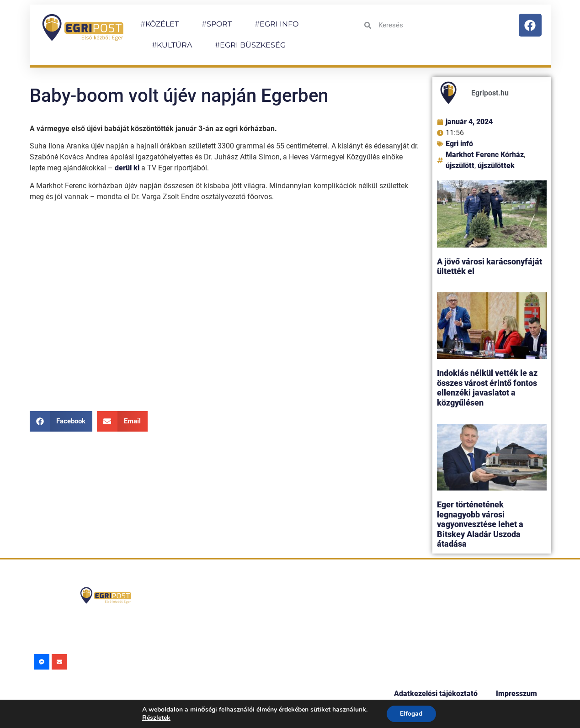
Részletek (156, 718)
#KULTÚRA (172, 45)
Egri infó (459, 144)
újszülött (460, 166)
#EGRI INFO (277, 24)
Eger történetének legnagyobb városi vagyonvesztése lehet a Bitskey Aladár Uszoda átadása (480, 524)
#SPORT (217, 24)
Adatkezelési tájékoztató (436, 694)
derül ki (127, 168)
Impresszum (516, 694)
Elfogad (411, 714)
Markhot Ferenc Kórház (485, 155)
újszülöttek (496, 166)
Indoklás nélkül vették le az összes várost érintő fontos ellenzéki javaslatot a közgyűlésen (487, 388)
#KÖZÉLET (160, 24)
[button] (61, 421)
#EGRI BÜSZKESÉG (250, 45)
